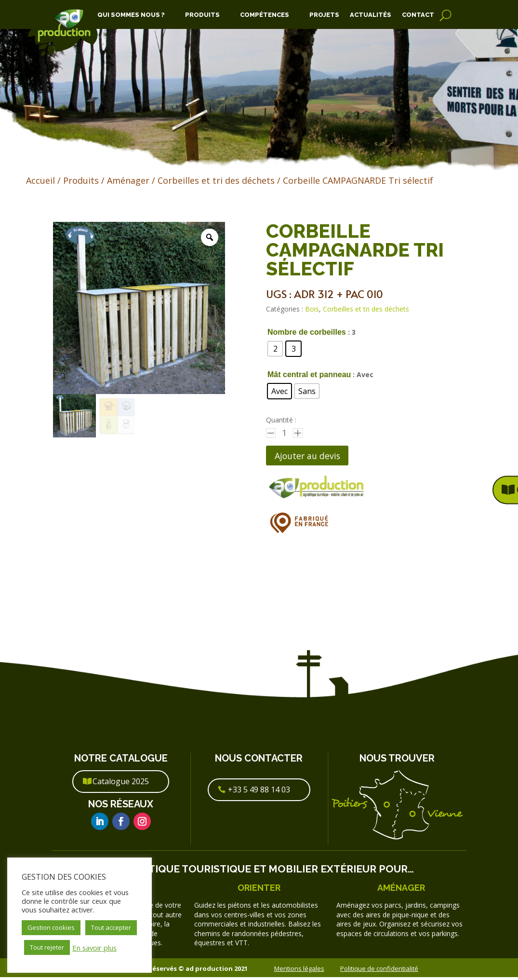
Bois (312, 309)
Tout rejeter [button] (47, 947)
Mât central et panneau (309, 374)
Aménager (128, 180)
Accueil (40, 180)
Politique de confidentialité (379, 971)
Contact (418, 15)
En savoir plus (94, 948)
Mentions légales (299, 971)
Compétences (265, 15)
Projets (324, 15)
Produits (202, 15)
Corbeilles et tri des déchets (216, 180)
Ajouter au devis (312, 456)
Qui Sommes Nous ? (131, 15)
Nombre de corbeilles (307, 332)
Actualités (371, 15)
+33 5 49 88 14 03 (259, 792)
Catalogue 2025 (121, 784)
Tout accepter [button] (111, 927)
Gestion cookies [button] (51, 927)
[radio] (275, 349)
